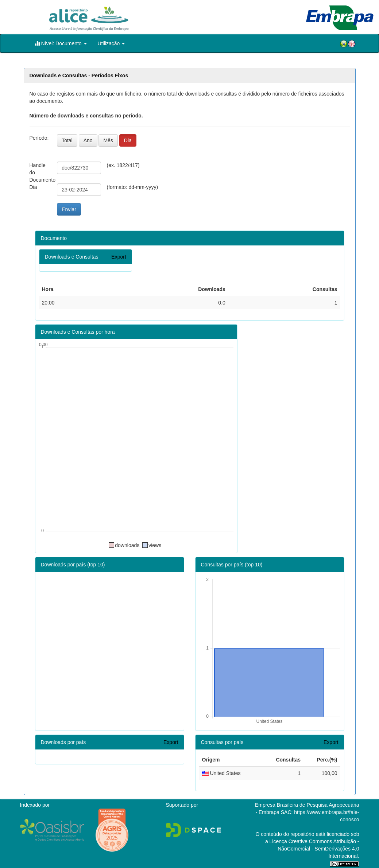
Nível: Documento (61, 43)
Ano (88, 140)
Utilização (111, 43)
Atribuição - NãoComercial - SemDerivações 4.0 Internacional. (318, 849)
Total (67, 140)
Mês (108, 140)
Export (119, 257)
